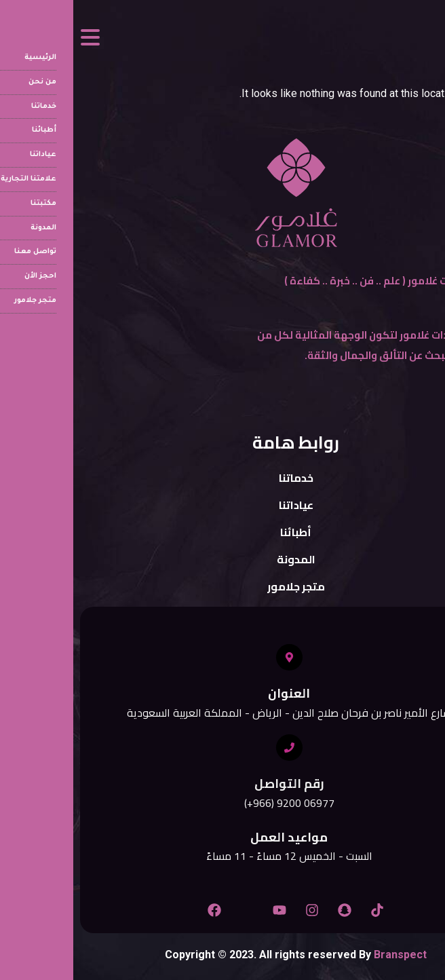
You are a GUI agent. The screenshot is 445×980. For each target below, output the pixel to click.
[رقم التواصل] (216, 748)
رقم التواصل (216, 784)
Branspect (327, 955)
